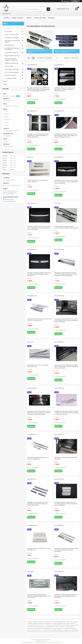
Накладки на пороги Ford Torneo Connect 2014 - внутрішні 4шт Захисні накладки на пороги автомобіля (66, 182)
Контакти (51, 18)
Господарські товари (11, 78)
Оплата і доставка (40, 18)
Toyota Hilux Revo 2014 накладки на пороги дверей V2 (38, 181)
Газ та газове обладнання (12, 72)
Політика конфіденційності (54, 642)
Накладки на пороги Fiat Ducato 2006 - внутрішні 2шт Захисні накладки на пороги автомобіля (38, 135)
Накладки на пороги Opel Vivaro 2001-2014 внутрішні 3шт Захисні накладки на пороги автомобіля (66, 504)
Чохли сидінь (8, 31)
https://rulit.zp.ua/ (9, 199)
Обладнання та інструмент (12, 38)
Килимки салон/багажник (12, 63)
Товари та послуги (17, 18)
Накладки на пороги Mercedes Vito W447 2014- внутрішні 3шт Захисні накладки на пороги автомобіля (66, 320)
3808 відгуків (66, 1)
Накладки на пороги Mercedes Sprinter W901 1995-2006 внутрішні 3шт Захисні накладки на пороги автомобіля (66, 274)
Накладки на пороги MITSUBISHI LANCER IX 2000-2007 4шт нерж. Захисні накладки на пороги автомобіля (66, 413)
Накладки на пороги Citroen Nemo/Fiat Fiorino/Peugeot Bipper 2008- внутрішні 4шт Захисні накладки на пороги (39, 89)
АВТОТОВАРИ (7, 28)
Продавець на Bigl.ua (41, 641)
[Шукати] (48, 9)
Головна (6, 18)
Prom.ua (49, 640)
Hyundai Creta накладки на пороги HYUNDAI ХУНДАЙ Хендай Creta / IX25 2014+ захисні (38, 596)
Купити (32, 103)
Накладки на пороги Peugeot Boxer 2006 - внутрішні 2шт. (39, 549)
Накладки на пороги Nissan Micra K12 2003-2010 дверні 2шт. (38, 458)
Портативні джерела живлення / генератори (11, 59)
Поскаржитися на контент (41, 642)
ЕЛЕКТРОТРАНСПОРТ (11, 75)
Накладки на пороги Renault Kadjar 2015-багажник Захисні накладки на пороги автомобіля (66, 596)
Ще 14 (7, 125)
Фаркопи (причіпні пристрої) (12, 56)
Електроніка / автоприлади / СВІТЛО (13, 41)
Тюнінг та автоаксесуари (12, 34)
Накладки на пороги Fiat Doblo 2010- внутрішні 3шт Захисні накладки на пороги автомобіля (65, 89)
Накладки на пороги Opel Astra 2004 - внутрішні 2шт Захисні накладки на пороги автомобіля (38, 504)
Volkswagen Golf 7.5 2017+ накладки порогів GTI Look (38, 366)
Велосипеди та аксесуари (12, 69)
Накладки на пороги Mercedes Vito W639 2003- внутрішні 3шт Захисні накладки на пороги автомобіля (66, 366)
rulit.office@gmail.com (11, 201)
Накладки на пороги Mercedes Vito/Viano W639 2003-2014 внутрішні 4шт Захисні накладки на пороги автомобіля (39, 413)
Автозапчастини (9, 45)
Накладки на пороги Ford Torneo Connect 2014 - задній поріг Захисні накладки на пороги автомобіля (39, 228)
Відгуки (5, 84)
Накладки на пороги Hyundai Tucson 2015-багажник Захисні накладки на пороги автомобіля (39, 274)
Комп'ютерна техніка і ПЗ (12, 53)
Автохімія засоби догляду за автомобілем (13, 49)
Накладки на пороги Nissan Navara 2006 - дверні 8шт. (66, 458)
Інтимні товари (9, 66)
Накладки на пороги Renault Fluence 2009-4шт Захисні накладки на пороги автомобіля (66, 550)
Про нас (29, 18)
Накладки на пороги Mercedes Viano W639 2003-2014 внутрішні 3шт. (39, 320)
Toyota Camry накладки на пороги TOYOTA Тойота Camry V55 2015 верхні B (66, 227)
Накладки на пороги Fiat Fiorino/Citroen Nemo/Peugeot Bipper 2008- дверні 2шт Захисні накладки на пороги (66, 135)
